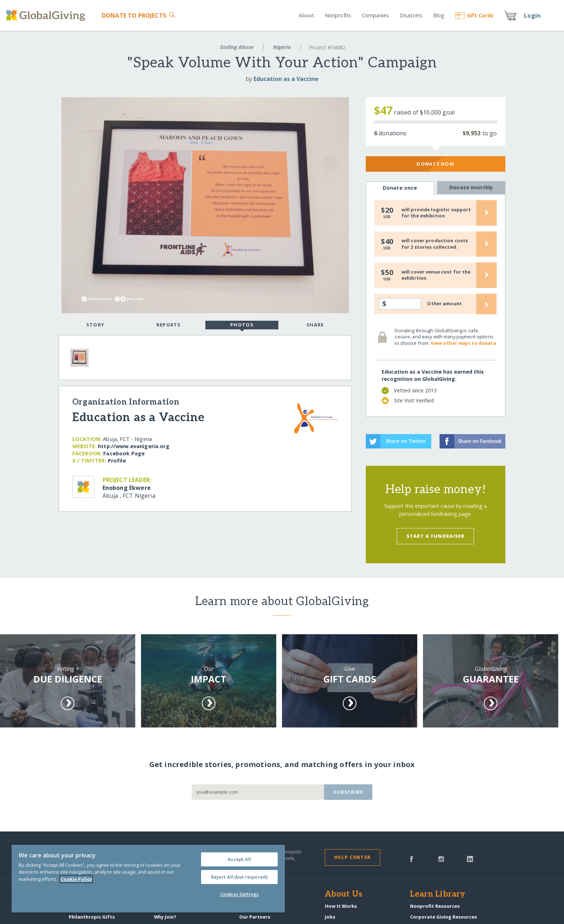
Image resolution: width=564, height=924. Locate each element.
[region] (148, 879)
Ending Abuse (237, 47)
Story (95, 325)
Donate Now (435, 164)
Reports (169, 325)
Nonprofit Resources (435, 906)
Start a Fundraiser (436, 536)
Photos (242, 325)
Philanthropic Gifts (92, 917)
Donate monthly (471, 188)
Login (532, 15)
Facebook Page (124, 453)
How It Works (341, 906)
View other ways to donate (463, 343)
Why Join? (165, 917)
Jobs (330, 917)
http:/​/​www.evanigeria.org (134, 446)
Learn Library (438, 894)
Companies (375, 15)
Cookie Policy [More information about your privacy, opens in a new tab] (76, 879)
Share (315, 325)
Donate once (400, 188)
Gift (474, 15)
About (306, 15)
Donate (134, 15)
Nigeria (282, 47)
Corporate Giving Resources (444, 917)
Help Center (352, 857)
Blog (439, 15)
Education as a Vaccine (286, 79)
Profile (117, 461)
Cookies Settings (239, 894)
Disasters (411, 15)
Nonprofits (338, 15)
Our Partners (255, 917)
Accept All (239, 859)
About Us (344, 894)
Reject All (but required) (239, 877)
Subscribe (348, 792)
